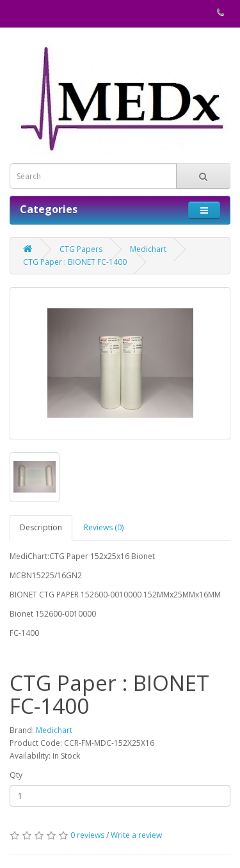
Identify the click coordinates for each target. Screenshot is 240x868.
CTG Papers (81, 249)
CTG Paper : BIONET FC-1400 (75, 262)
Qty (16, 775)
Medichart (148, 249)
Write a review (136, 835)
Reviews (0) (104, 527)
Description (41, 527)
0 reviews (87, 835)
